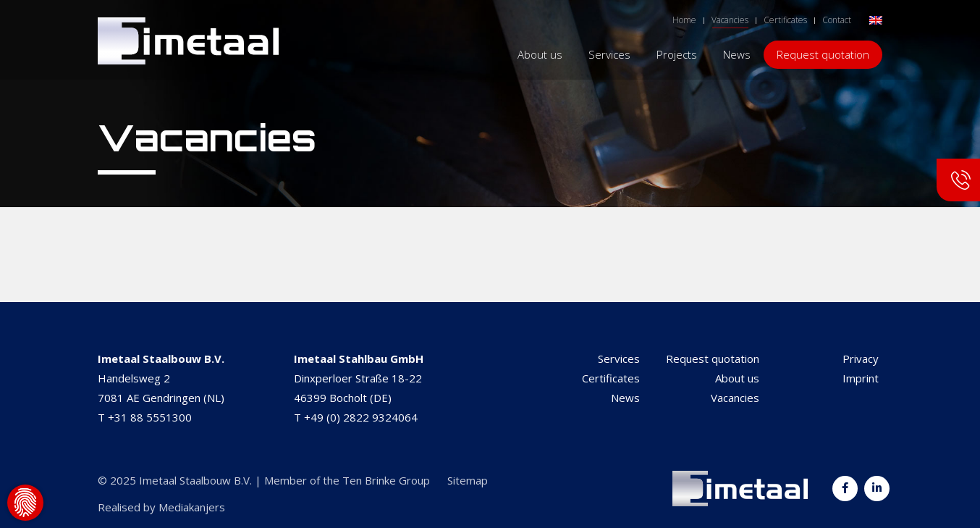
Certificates (611, 378)
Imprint (861, 378)
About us (737, 378)
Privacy (861, 359)
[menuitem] (876, 19)
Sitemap (468, 480)
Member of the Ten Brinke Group (347, 480)
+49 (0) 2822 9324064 (361, 417)
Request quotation (713, 359)
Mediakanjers (192, 507)
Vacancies (735, 398)
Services (619, 359)
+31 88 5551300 (150, 417)
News (625, 398)
